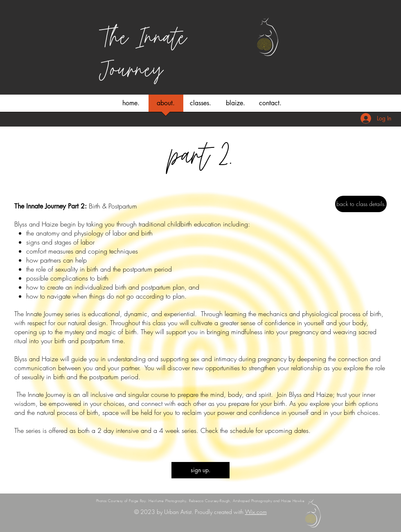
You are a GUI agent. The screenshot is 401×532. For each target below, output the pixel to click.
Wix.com (256, 512)
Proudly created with (220, 512)
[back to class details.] (361, 204)
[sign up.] (200, 470)
